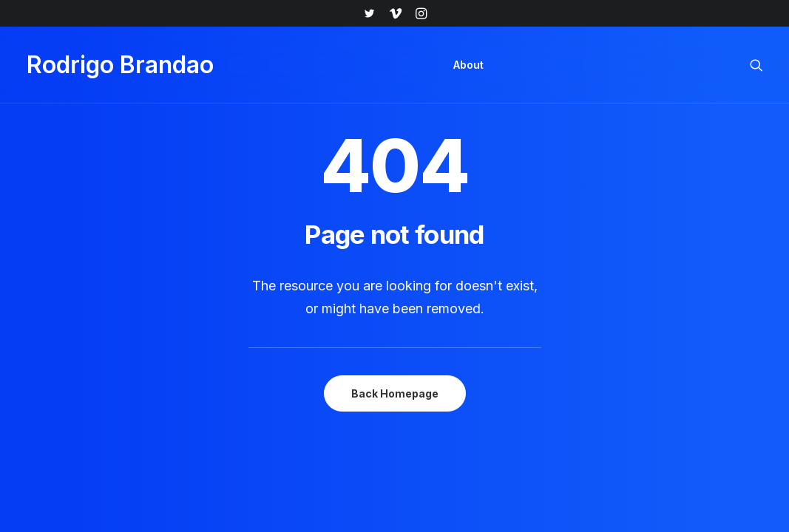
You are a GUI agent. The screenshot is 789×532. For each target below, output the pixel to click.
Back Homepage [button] (395, 393)
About (468, 65)
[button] (369, 13)
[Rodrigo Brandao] (120, 65)
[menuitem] (369, 13)
